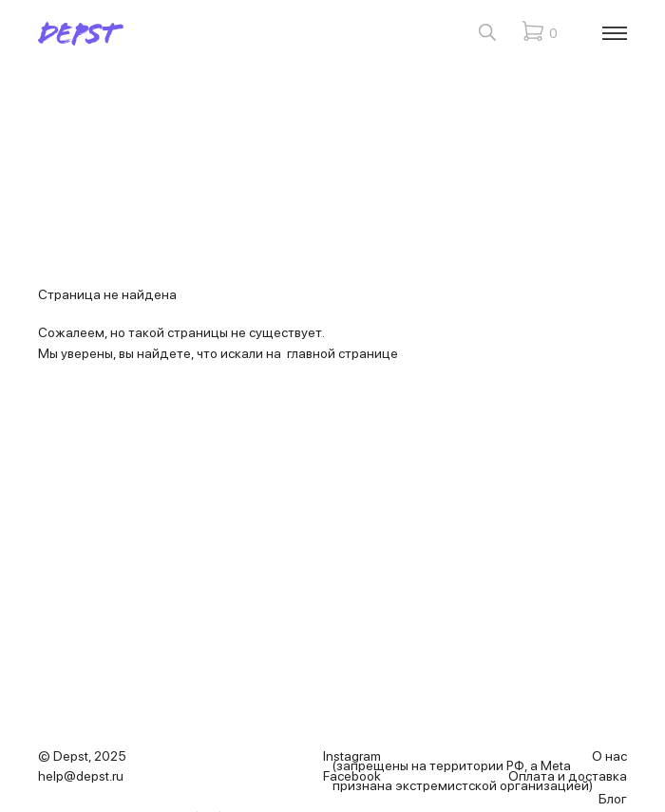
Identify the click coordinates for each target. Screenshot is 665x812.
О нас (609, 756)
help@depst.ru (81, 776)
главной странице (342, 353)
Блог (613, 799)
